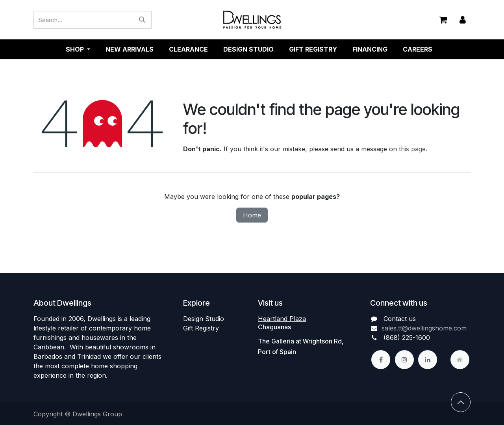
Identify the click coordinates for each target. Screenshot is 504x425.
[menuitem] (130, 49)
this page (412, 149)
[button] (461, 402)
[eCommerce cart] (443, 20)
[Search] (142, 20)
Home (252, 215)
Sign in (463, 20)
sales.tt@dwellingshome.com (424, 328)
